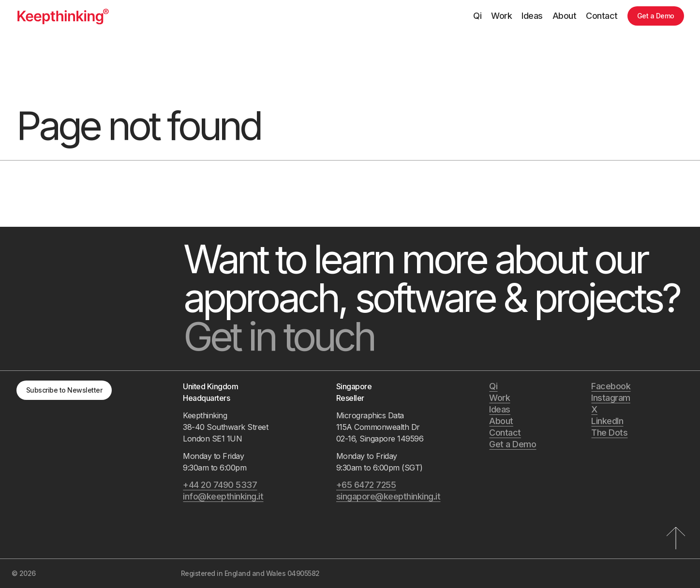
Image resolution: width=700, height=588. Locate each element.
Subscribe (64, 390)
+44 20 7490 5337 (220, 485)
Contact (602, 16)
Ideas (532, 16)
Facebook (611, 386)
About (565, 16)
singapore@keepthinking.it (388, 496)
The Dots (609, 433)
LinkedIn (607, 421)
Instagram (611, 398)
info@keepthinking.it (223, 496)
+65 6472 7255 (366, 485)
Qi (477, 16)
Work (501, 16)
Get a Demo (656, 16)
